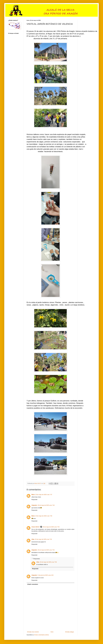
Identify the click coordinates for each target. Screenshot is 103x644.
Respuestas (37, 559)
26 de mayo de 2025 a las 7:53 (51, 527)
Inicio (52, 632)
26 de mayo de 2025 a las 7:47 (44, 495)
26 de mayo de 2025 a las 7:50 (44, 516)
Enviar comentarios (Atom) (42, 635)
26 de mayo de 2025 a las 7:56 (48, 562)
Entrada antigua (70, 632)
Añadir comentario (33, 584)
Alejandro (34, 505)
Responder (34, 500)
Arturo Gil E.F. (36, 527)
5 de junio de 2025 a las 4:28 (46, 575)
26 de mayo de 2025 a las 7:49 (46, 505)
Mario (33, 495)
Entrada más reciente (33, 632)
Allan (33, 539)
